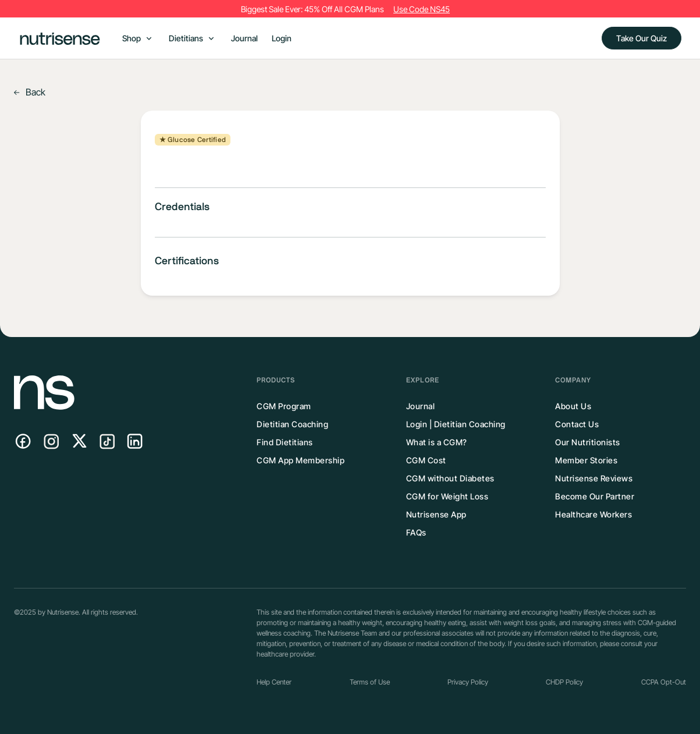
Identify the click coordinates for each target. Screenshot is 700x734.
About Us (573, 406)
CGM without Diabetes (450, 478)
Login (282, 38)
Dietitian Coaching (292, 424)
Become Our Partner (595, 496)
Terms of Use (370, 682)
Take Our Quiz (642, 38)
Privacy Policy (468, 682)
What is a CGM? (437, 442)
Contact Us (577, 424)
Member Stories (586, 460)
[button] (137, 38)
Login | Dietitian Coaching (456, 424)
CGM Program (284, 406)
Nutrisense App (436, 514)
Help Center (274, 682)
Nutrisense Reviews (594, 478)
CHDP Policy (564, 682)
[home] (60, 38)
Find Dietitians (285, 442)
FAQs (416, 532)
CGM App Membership (301, 460)
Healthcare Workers (594, 514)
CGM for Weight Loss (447, 496)
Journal (244, 38)
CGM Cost (426, 460)
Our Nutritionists (588, 442)
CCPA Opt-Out (664, 682)
